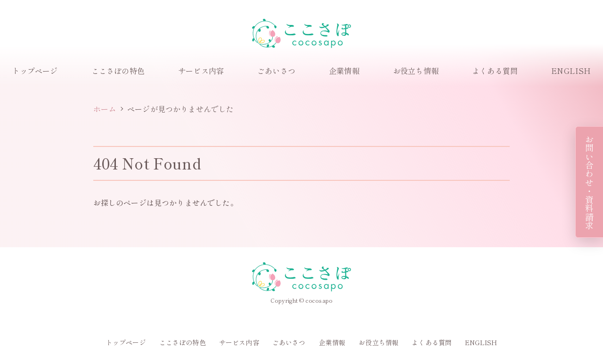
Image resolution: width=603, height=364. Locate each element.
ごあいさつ (276, 71)
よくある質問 (495, 71)
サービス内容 (201, 71)
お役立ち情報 (416, 71)
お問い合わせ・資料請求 (589, 182)
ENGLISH (571, 71)
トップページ (35, 71)
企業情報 (344, 71)
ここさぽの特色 (118, 71)
